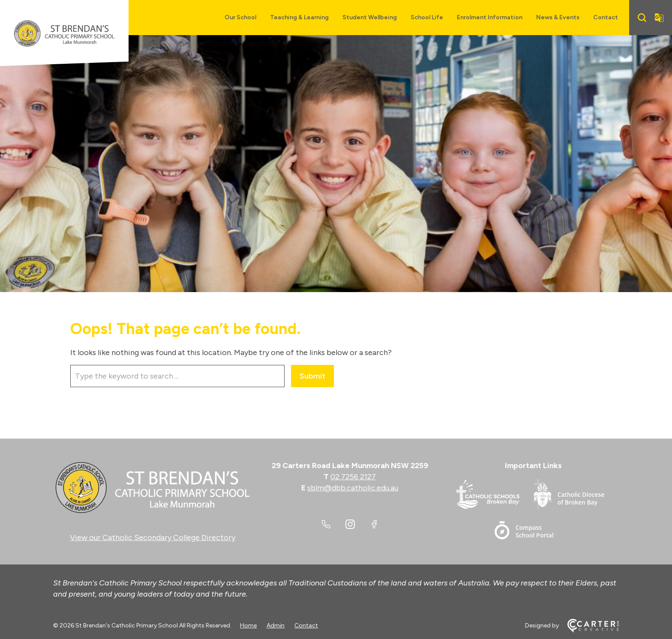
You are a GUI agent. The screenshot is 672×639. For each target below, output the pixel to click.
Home (248, 626)
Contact (606, 17)
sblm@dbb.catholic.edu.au (353, 488)
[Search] (642, 18)
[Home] (153, 488)
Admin (276, 626)
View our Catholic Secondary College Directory (153, 537)
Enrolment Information (490, 17)
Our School (240, 17)
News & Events (558, 17)
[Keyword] (177, 376)
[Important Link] (495, 496)
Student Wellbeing (370, 17)
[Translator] (659, 18)
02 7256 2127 (353, 477)
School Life (427, 17)
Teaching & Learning (299, 17)
